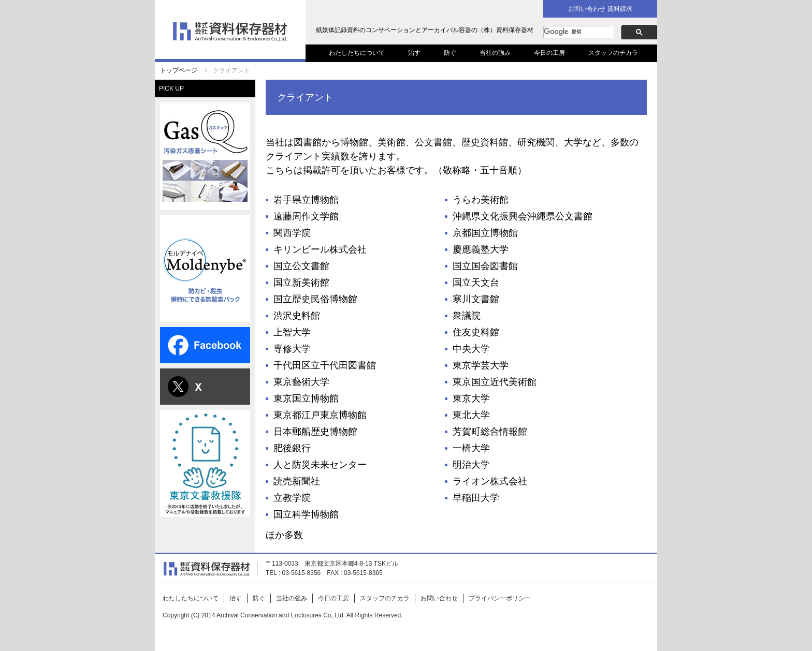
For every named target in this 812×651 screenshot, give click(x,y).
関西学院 (292, 233)
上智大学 (292, 332)
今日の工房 (549, 53)
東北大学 (471, 415)
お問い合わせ (439, 598)
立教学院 (292, 498)
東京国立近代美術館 (495, 382)
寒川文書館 (476, 299)
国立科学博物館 (306, 514)
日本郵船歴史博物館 (315, 432)
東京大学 (471, 398)
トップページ (179, 70)
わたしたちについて (357, 53)
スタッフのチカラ (613, 53)
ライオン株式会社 (490, 481)
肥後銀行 (292, 448)
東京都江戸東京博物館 (320, 415)
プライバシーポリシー (500, 598)
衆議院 (467, 316)
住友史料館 (476, 332)
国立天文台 (476, 283)
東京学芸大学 (481, 365)
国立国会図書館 (485, 266)
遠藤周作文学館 (306, 216)
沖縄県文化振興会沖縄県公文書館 (523, 216)
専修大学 (292, 349)
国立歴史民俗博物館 (315, 299)
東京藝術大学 (301, 382)
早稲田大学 (476, 498)
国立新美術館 (301, 283)
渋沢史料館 (297, 316)
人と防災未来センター (320, 465)
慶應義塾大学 (481, 249)
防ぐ (450, 53)
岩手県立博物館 (306, 200)
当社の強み (495, 53)
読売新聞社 (297, 481)
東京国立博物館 (306, 398)
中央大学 (471, 349)
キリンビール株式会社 (320, 249)
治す (414, 53)
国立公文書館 (301, 266)
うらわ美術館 (481, 200)
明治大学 (471, 465)
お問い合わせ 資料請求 (600, 9)
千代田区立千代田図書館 (325, 365)
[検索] (579, 32)
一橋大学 (471, 448)
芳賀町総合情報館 (490, 432)
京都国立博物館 (485, 233)
